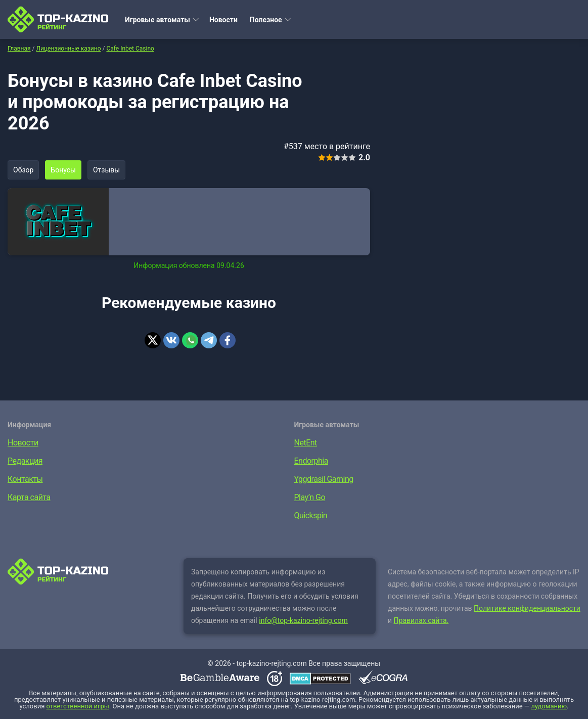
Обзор (23, 170)
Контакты (25, 479)
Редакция (25, 461)
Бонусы (63, 170)
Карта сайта (29, 497)
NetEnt (306, 443)
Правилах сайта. (421, 620)
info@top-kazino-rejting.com (303, 620)
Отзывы (106, 170)
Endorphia (311, 461)
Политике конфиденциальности (527, 608)
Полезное (266, 20)
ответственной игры (78, 706)
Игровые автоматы (157, 20)
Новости (223, 20)
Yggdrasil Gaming (324, 479)
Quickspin (311, 515)
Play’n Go (310, 497)
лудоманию (549, 706)
